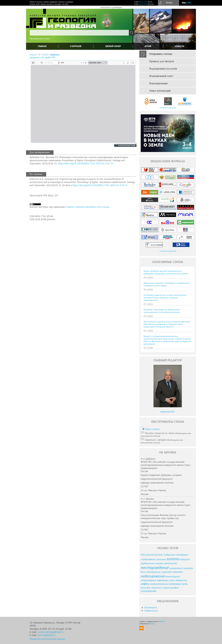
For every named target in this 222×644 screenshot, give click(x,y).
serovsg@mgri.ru (46, 635)
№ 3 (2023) (43, 55)
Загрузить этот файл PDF (43, 57)
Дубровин (55, 55)
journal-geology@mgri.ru (51, 632)
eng (184, 3)
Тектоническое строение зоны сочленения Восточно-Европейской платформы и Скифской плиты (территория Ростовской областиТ (167, 324)
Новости (180, 46)
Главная (42, 46)
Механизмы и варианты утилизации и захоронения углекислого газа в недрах (166, 284)
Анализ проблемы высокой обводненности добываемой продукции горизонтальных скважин (166, 272)
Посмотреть (151, 607)
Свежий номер (113, 46)
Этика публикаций (160, 91)
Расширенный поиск (40, 38)
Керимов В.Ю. (168, 412)
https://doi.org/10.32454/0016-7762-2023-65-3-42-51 (86, 163)
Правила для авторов (162, 61)
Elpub (151, 624)
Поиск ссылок (152, 429)
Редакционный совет (161, 76)
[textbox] (79, 33)
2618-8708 (143, 4)
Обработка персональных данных (47, 639)
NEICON (162, 621)
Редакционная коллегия (163, 69)
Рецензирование (159, 83)
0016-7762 (143, 2)
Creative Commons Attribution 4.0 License (87, 207)
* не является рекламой (168, 108)
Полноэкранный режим (122, 145)
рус (189, 3)
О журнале (76, 46)
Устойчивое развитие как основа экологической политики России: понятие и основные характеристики (165, 298)
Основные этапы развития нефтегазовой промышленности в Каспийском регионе (162, 311)
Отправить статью (161, 54)
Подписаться (151, 611)
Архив (148, 46)
